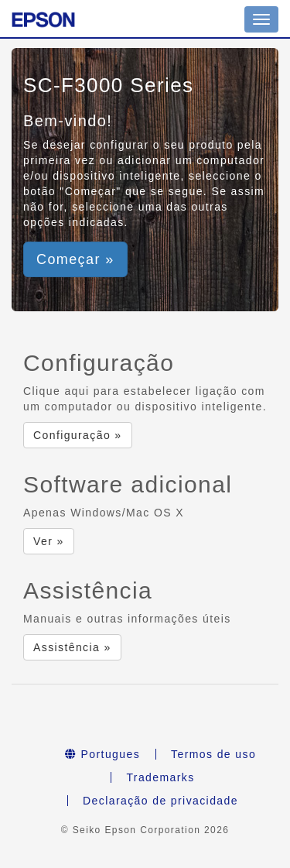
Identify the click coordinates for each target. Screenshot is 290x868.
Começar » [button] (75, 259)
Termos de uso (213, 754)
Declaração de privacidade (160, 801)
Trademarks (160, 777)
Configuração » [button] (78, 435)
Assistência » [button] (72, 647)
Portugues (102, 754)
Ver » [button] (49, 541)
